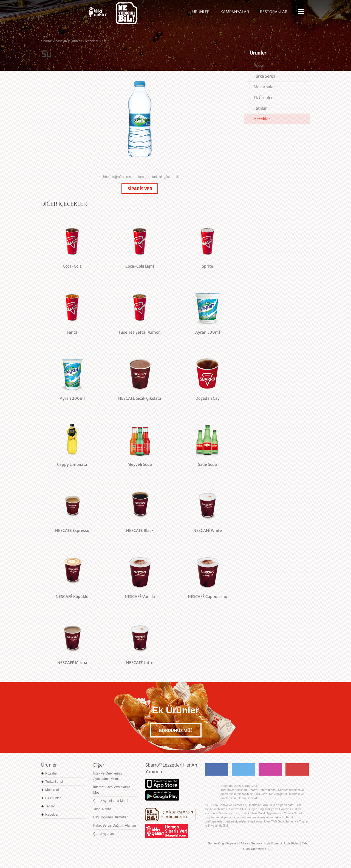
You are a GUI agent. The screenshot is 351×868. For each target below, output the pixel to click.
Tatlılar (260, 108)
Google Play (162, 795)
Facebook (216, 769)
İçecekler (262, 119)
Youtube (297, 769)
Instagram (270, 769)
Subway (257, 843)
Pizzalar (261, 66)
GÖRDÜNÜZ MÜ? (176, 731)
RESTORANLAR (274, 12)
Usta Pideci (292, 843)
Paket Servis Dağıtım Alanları (115, 826)
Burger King (216, 843)
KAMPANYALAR (235, 12)
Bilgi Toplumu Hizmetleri (111, 817)
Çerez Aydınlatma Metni (111, 801)
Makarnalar (264, 87)
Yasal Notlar (102, 809)
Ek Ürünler (263, 98)
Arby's (245, 843)
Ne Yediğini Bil (171, 815)
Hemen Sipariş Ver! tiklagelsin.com (167, 831)
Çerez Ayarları (104, 834)
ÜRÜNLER (201, 12)
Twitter (243, 769)
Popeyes (232, 843)
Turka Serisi (264, 76)
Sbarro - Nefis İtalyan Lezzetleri (60, 15)
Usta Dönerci (273, 843)
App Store (162, 784)
